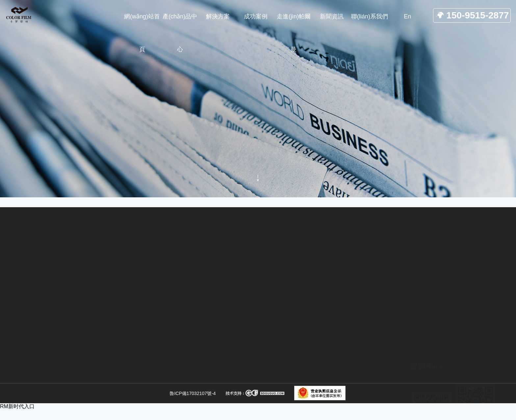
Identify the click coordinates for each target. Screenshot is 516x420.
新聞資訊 (122, 187)
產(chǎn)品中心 (347, 380)
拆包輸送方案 (251, 384)
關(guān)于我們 (347, 369)
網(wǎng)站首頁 (87, 187)
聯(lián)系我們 (345, 402)
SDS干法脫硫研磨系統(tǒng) (178, 397)
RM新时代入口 (17, 406)
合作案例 (338, 391)
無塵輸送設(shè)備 (258, 373)
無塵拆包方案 (251, 362)
